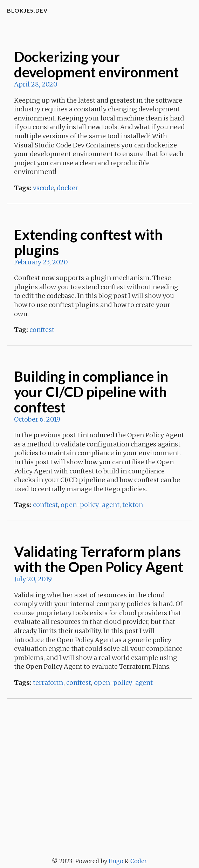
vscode (43, 188)
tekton (133, 505)
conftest (42, 330)
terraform (48, 683)
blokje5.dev (27, 10)
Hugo (116, 861)
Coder (138, 861)
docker (67, 188)
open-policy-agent (90, 505)
